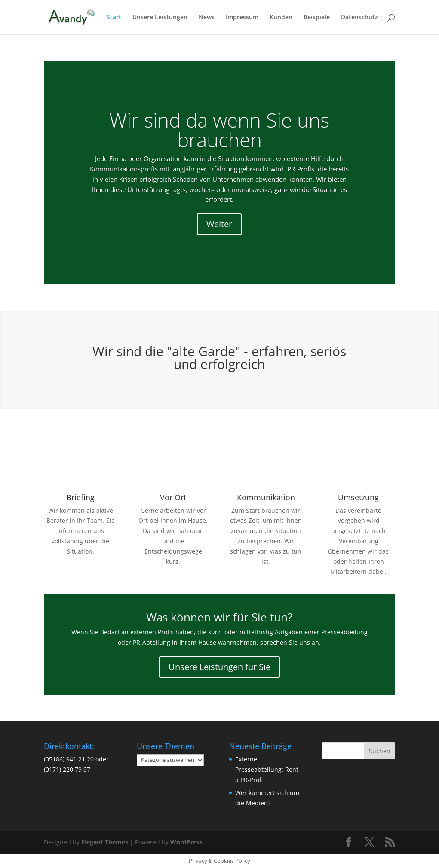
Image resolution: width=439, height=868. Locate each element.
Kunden (281, 18)
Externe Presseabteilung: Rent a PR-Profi (267, 769)
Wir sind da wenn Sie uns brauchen (219, 130)
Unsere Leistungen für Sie (219, 667)
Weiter (219, 224)
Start (114, 18)
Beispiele (317, 18)
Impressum (242, 18)
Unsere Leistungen (160, 18)
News (207, 18)
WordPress (186, 842)
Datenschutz (359, 18)
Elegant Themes (105, 842)
